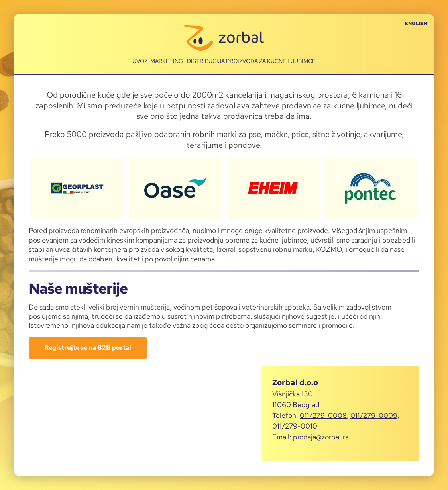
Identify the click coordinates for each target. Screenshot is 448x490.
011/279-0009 (374, 415)
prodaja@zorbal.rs (321, 437)
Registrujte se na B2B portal (88, 348)
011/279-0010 (295, 426)
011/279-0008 (323, 415)
